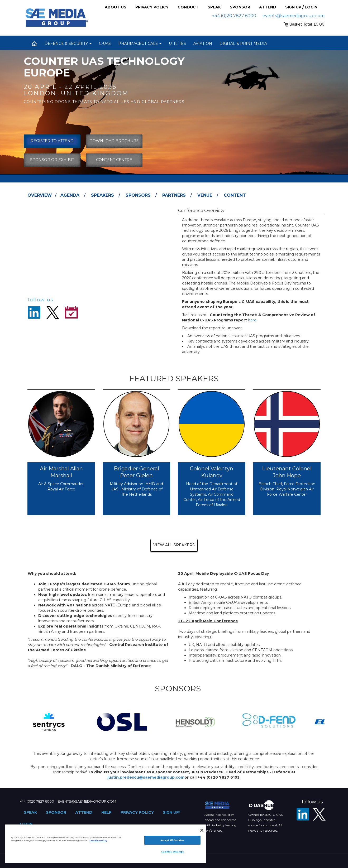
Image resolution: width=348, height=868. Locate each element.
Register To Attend (52, 141)
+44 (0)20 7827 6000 (234, 16)
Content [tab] (235, 195)
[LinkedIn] (303, 814)
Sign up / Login (301, 7)
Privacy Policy (152, 7)
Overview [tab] (40, 195)
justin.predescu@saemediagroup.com (146, 777)
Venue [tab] (205, 195)
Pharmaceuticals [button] (140, 44)
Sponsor (240, 7)
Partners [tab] (174, 195)
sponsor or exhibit (52, 160)
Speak (214, 7)
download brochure (114, 141)
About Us (116, 7)
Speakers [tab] (103, 195)
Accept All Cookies (172, 840)
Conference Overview (201, 211)
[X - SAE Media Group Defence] (319, 814)
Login (26, 824)
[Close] (202, 830)
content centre (114, 160)
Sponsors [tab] (138, 195)
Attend (268, 7)
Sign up (171, 812)
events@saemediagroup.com (294, 16)
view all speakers (174, 545)
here (252, 320)
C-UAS (105, 44)
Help (106, 812)
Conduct (188, 7)
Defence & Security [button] (68, 44)
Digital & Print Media (243, 44)
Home (34, 44)
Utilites (177, 44)
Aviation (203, 44)
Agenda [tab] (70, 195)
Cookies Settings (172, 852)
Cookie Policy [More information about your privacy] (98, 841)
